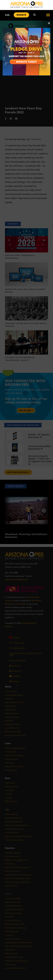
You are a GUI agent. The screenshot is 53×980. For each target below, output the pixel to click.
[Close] (49, 24)
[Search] (34, 15)
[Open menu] (48, 15)
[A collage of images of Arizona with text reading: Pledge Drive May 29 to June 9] (27, 29)
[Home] (27, 5)
